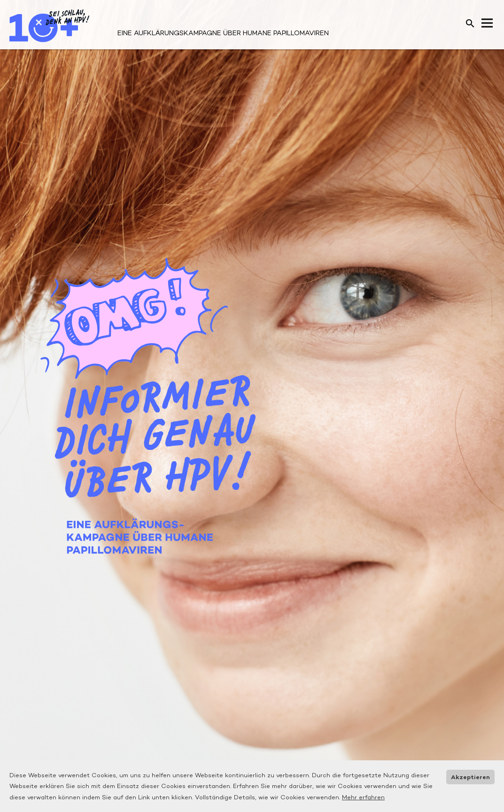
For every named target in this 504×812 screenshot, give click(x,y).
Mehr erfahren (363, 797)
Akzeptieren (470, 777)
